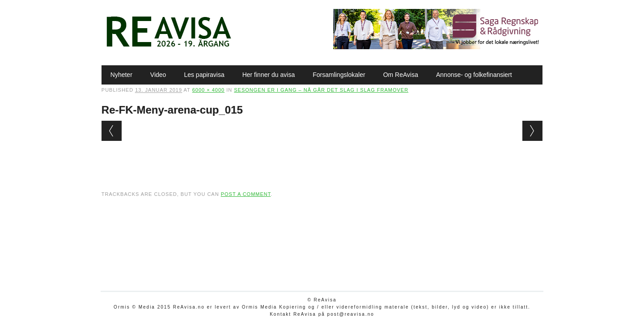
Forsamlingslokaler (339, 75)
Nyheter (121, 75)
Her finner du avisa (269, 75)
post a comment (246, 194)
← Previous (112, 131)
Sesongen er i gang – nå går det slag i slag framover (321, 90)
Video (158, 75)
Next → (532, 131)
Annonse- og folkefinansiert (474, 75)
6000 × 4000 (208, 90)
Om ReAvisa (401, 75)
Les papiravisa (204, 75)
